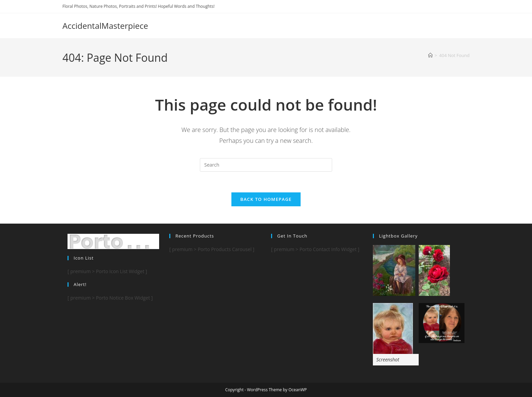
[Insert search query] (266, 165)
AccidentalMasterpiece (105, 26)
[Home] (430, 55)
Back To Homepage (266, 199)
